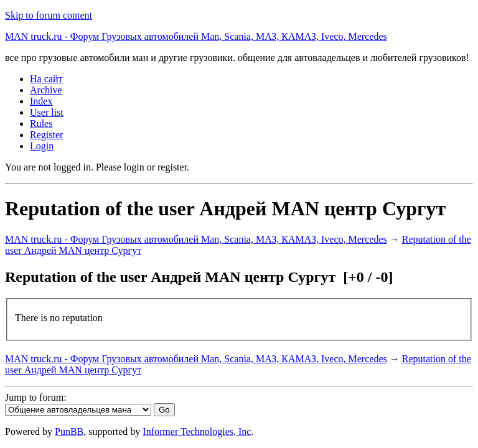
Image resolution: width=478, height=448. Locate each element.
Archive (46, 90)
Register (46, 135)
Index (41, 101)
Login (42, 146)
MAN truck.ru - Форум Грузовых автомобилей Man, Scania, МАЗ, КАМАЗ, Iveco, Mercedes (196, 36)
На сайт (46, 79)
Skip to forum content (49, 15)
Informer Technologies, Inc (197, 432)
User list (47, 112)
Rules (41, 124)
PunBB (69, 432)
